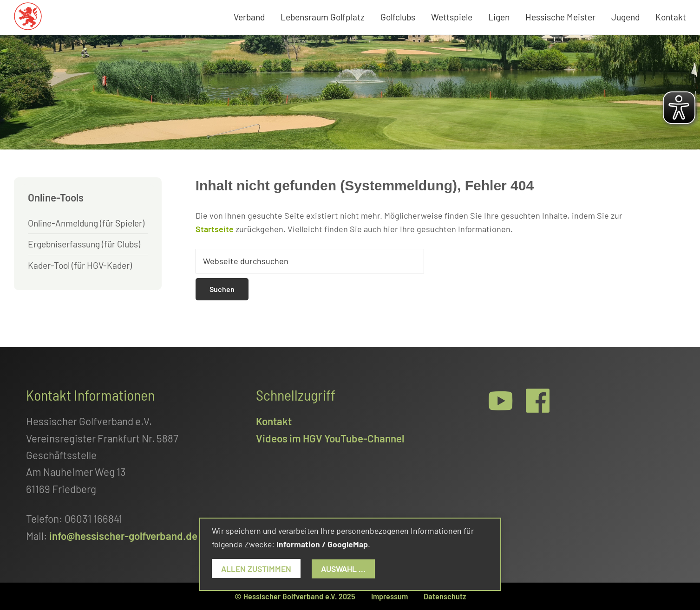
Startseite (215, 229)
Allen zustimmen (256, 569)
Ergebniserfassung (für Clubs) (84, 244)
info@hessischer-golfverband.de (123, 536)
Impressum (389, 596)
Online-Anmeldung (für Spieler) (86, 223)
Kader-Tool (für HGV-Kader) (80, 265)
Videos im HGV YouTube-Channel (330, 438)
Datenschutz (445, 596)
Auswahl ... (343, 569)
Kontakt (274, 421)
